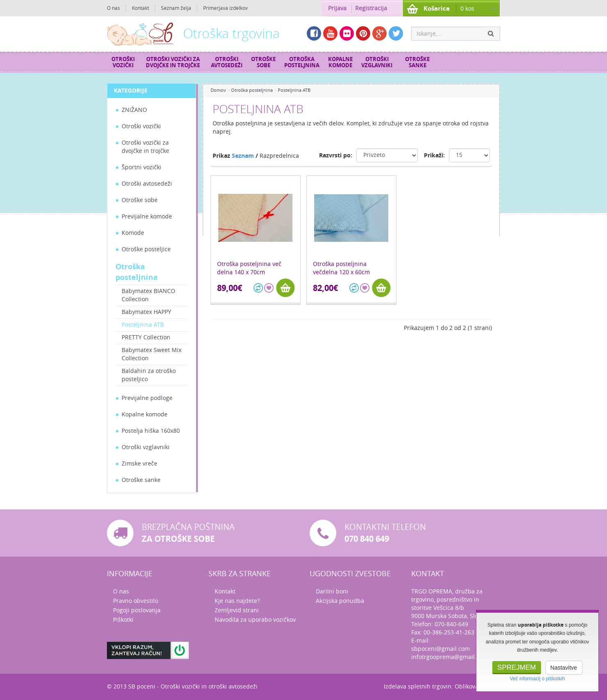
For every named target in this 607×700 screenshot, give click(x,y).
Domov (218, 90)
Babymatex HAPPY (146, 312)
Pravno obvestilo (136, 601)
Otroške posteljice (146, 249)
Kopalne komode (340, 62)
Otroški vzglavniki (377, 62)
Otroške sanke (417, 62)
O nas (113, 8)
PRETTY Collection (146, 337)
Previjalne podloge (147, 398)
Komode (133, 233)
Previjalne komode (147, 217)
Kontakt (140, 8)
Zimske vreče (139, 464)
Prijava (337, 8)
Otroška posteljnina (302, 62)
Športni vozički (142, 167)
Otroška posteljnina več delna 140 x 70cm (249, 268)
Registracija (371, 8)
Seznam (243, 156)
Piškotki (123, 620)
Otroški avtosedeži (227, 62)
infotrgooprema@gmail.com (450, 657)
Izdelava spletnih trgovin (418, 687)
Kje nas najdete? (237, 601)
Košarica (437, 9)
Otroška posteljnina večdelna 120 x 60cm (341, 268)
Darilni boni (332, 592)
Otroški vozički (123, 62)
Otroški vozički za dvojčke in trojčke (173, 62)
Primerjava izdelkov (225, 8)
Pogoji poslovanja (137, 610)
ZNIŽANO (134, 110)
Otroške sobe (263, 62)
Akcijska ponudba (340, 601)
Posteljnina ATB (143, 325)
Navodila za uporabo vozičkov (255, 620)
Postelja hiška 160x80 (151, 431)
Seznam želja (176, 8)
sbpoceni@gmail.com (441, 649)
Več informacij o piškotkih (538, 679)
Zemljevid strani (237, 610)
